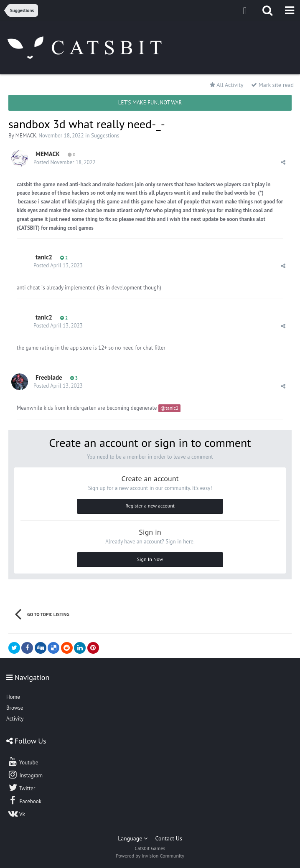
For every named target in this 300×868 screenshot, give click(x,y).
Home (13, 697)
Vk (16, 813)
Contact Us (169, 838)
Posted (65, 162)
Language (133, 838)
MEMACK (26, 136)
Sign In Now (150, 559)
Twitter (21, 787)
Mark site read (272, 85)
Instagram (25, 774)
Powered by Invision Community (150, 856)
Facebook (24, 800)
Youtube (23, 761)
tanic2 (44, 257)
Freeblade (49, 377)
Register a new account (150, 506)
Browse (15, 708)
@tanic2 (169, 408)
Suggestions (105, 136)
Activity (15, 719)
